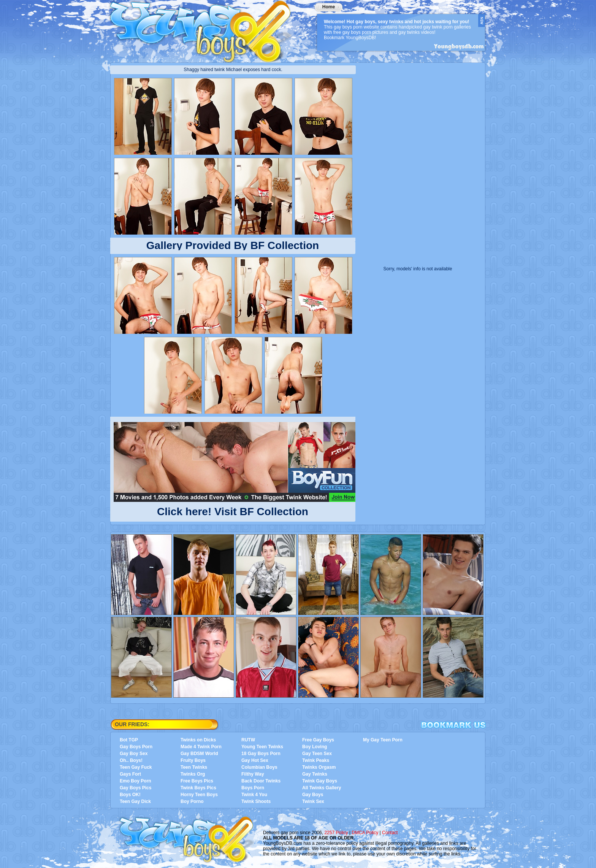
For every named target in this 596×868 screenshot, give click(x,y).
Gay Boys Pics (136, 788)
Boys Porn (253, 788)
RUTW (248, 740)
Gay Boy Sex (134, 754)
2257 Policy (336, 833)
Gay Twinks (315, 774)
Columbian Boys (259, 767)
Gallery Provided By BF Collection (233, 245)
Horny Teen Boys (199, 795)
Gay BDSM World (199, 754)
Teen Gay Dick (135, 801)
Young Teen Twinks (262, 747)
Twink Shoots (256, 801)
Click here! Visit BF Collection (233, 510)
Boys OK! (130, 795)
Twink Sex (313, 801)
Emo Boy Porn (136, 781)
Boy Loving (315, 747)
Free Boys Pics (197, 781)
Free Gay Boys (318, 740)
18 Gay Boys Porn (261, 754)
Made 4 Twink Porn (201, 747)
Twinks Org (193, 774)
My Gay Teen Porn (383, 740)
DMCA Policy (365, 833)
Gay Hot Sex (255, 760)
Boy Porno (192, 801)
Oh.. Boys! (131, 760)
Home (329, 7)
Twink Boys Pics (198, 788)
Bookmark (453, 725)
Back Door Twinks (261, 781)
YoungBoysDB (205, 29)
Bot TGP (129, 740)
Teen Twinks (194, 767)
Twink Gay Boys (320, 781)
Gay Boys (313, 795)
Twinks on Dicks (198, 740)
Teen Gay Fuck (136, 767)
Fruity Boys (193, 760)
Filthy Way (253, 774)
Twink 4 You (254, 795)
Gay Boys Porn (136, 747)
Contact (390, 833)
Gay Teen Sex (317, 754)
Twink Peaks (316, 760)
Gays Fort (130, 774)
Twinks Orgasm (319, 767)
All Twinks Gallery (322, 788)
